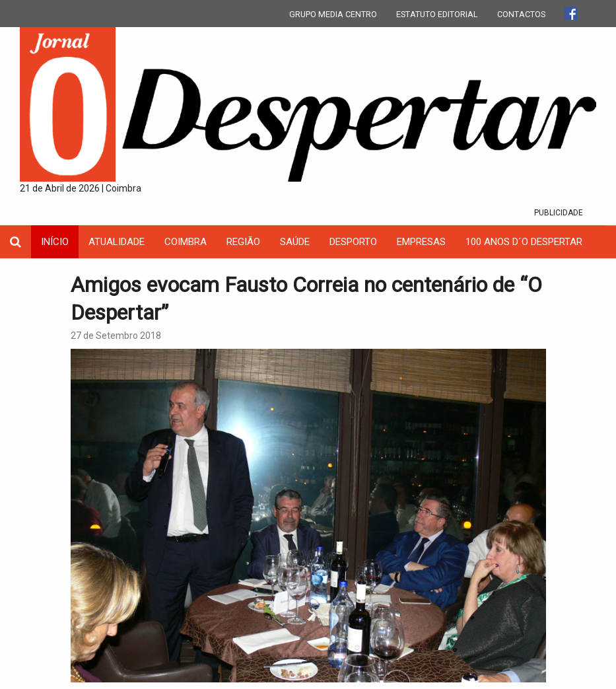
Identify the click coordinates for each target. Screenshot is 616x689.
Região (243, 242)
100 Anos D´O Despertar (524, 242)
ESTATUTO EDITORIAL (437, 14)
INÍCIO (55, 242)
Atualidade (117, 242)
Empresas (421, 242)
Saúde (295, 242)
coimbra (186, 242)
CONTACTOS (521, 14)
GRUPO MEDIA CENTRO (333, 14)
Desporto (353, 242)
